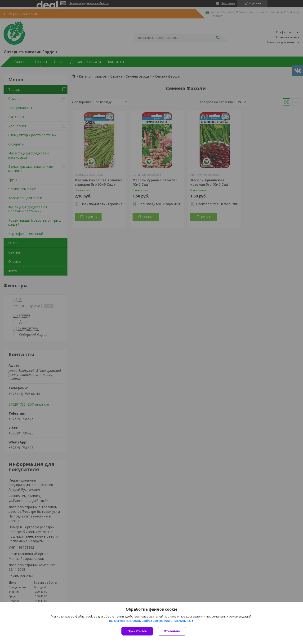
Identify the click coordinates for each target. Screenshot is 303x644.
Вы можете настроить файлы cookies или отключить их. (150, 621)
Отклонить (172, 631)
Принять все (137, 631)
